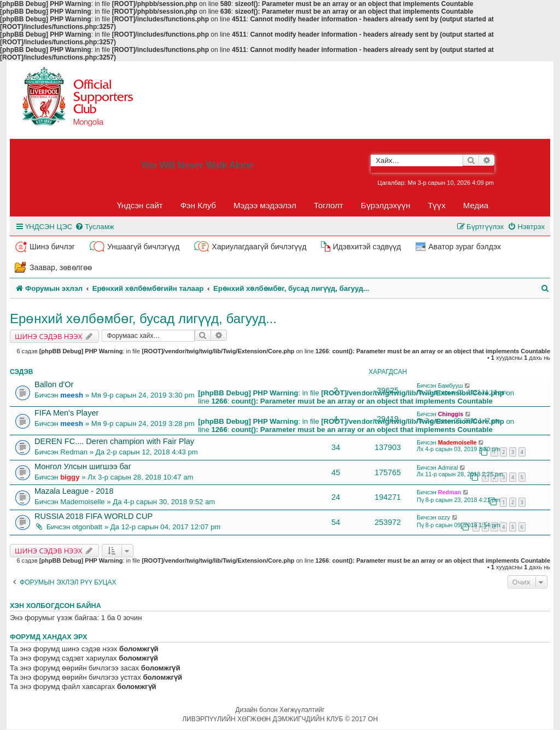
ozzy (444, 517)
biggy (70, 477)
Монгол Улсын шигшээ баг (83, 466)
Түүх (437, 205)
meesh (72, 395)
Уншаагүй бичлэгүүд (143, 247)
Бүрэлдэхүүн (386, 205)
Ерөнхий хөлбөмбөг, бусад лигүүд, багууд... (143, 319)
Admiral (448, 468)
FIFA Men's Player (66, 413)
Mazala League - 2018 (74, 491)
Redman (74, 452)
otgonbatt (87, 527)
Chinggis (451, 414)
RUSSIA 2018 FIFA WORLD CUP (94, 516)
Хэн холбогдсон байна (56, 606)
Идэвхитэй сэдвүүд (367, 247)
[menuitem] (94, 227)
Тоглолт (329, 205)
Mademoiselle (457, 442)
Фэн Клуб (198, 205)
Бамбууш (451, 386)
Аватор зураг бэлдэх (465, 247)
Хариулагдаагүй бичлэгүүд (259, 247)
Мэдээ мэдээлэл (265, 205)
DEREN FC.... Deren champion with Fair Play (114, 441)
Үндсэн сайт (140, 205)
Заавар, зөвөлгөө (61, 267)
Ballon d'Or (54, 384)
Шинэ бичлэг (52, 247)
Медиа (476, 205)
